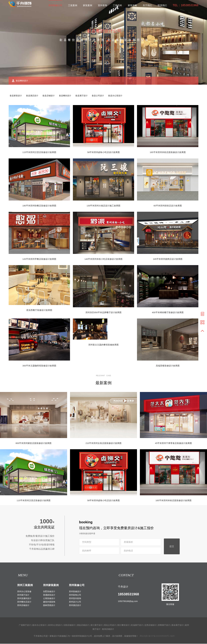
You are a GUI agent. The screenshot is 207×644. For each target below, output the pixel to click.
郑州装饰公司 (75, 595)
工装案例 (73, 5)
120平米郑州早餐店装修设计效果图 (39, 259)
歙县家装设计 (16, 96)
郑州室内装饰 (75, 599)
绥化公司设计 (110, 625)
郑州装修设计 (75, 592)
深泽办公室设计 (55, 625)
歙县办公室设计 (119, 96)
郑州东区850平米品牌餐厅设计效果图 (103, 313)
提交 (172, 547)
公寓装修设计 (49, 599)
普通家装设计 (49, 595)
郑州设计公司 (75, 602)
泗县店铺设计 (83, 625)
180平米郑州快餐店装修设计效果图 (39, 206)
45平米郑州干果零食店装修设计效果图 (173, 443)
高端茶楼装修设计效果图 (168, 366)
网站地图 (144, 636)
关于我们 (147, 5)
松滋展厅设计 (137, 625)
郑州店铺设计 (23, 606)
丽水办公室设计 (39, 625)
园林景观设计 (49, 606)
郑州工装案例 (25, 586)
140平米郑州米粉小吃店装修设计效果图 (103, 259)
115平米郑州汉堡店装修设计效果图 (39, 152)
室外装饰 (102, 5)
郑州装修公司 (55, 5)
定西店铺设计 (151, 625)
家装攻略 (132, 5)
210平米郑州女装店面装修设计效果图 (103, 443)
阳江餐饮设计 (123, 625)
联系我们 (162, 5)
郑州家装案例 (51, 586)
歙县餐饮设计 (67, 96)
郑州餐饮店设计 (24, 602)
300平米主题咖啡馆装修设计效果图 (39, 366)
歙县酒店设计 (33, 96)
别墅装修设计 (49, 592)
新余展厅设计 (178, 625)
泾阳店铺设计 (69, 625)
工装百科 (117, 5)
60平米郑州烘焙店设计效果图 (168, 206)
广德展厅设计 (25, 625)
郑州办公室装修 (24, 592)
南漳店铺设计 (108, 629)
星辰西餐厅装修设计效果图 (39, 310)
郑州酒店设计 (75, 606)
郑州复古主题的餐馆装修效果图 (103, 345)
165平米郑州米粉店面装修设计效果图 (168, 152)
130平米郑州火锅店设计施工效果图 (103, 206)
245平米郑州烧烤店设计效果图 (168, 259)
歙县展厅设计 (84, 96)
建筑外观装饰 (49, 602)
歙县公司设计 (101, 96)
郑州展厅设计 (23, 595)
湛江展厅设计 (96, 625)
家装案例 (88, 5)
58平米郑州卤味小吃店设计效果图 (104, 152)
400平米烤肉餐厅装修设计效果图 (168, 313)
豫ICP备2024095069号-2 (160, 636)
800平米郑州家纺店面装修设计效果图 (33, 443)
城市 (173, 636)
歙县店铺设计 (50, 96)
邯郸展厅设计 (164, 625)
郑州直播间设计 (24, 599)
